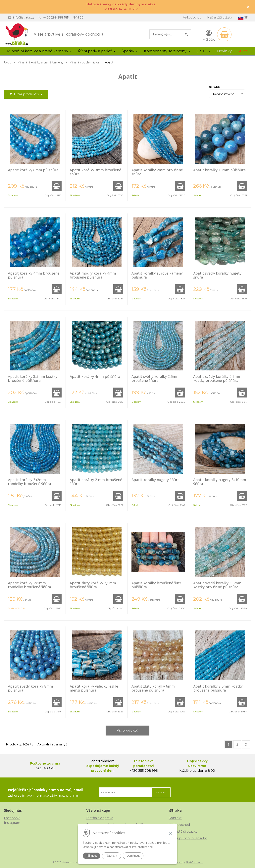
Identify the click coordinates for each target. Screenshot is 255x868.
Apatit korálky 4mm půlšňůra (95, 376)
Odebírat (161, 793)
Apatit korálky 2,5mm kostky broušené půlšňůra (218, 688)
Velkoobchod (192, 18)
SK (243, 18)
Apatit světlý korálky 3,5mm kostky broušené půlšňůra (217, 585)
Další (203, 51)
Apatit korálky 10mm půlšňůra (219, 170)
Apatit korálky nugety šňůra (155, 480)
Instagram (12, 823)
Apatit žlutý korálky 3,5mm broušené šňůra (93, 585)
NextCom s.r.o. (194, 862)
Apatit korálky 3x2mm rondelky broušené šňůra (29, 482)
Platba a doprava (100, 818)
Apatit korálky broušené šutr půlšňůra (156, 585)
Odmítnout (133, 856)
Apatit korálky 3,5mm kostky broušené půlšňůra (33, 378)
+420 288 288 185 (56, 18)
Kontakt (175, 818)
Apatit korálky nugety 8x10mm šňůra (220, 482)
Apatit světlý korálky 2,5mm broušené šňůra (155, 378)
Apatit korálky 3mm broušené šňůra (95, 172)
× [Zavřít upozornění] (248, 7)
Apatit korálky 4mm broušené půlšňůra (34, 275)
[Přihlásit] (209, 35)
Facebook (12, 818)
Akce (243, 51)
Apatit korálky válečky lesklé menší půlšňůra (94, 688)
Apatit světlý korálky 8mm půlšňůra (30, 688)
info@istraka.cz (24, 18)
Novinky (224, 51)
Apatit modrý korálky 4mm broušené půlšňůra (93, 275)
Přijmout (92, 856)
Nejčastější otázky (220, 18)
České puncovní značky (188, 838)
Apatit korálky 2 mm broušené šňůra (96, 482)
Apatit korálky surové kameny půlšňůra (157, 275)
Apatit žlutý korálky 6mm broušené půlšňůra (153, 688)
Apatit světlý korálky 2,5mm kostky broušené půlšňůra (217, 378)
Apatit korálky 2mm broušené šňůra (157, 172)
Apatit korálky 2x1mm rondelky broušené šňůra (29, 585)
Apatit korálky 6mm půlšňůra (33, 170)
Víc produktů (127, 730)
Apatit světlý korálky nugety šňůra (217, 275)
